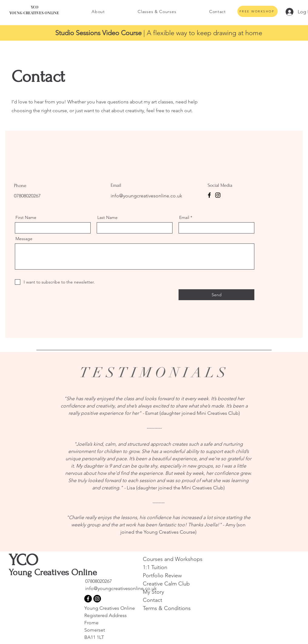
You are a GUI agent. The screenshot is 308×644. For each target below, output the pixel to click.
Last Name (107, 217)
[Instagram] (218, 195)
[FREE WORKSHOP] (258, 11)
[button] (98, 12)
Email (184, 217)
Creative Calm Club (166, 584)
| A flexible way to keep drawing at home (159, 33)
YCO (23, 560)
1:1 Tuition (156, 567)
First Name (26, 217)
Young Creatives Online (110, 608)
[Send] (216, 295)
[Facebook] (209, 195)
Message (24, 239)
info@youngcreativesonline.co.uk (146, 196)
